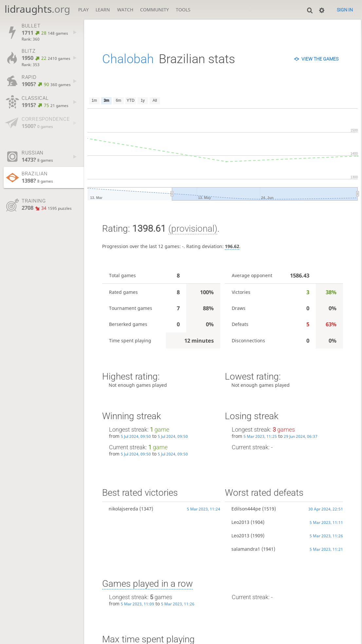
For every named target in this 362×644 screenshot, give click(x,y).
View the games (320, 59)
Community (154, 10)
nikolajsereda (123, 509)
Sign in (345, 10)
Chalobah (128, 59)
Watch (125, 10)
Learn (103, 10)
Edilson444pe (246, 509)
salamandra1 (246, 549)
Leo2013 (240, 522)
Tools (183, 10)
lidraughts (37, 9)
